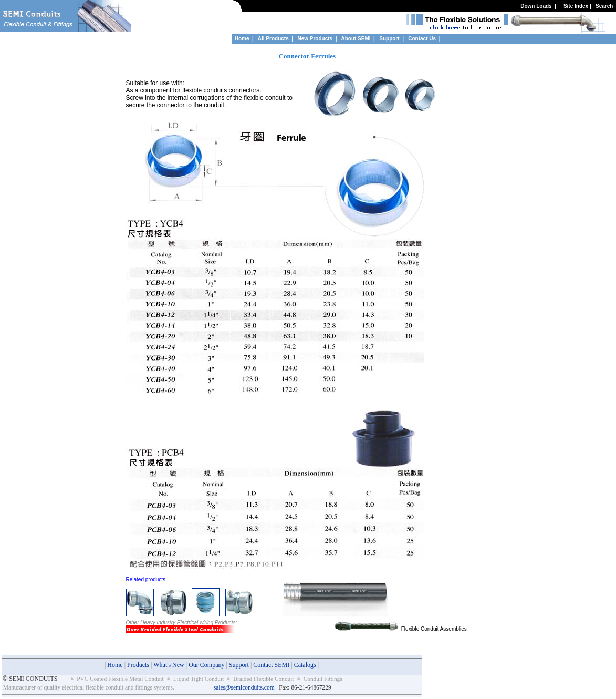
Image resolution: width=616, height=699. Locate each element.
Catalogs (305, 665)
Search (604, 6)
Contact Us (422, 39)
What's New (169, 665)
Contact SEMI (271, 665)
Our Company (206, 665)
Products (138, 665)
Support (390, 39)
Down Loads (536, 6)
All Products (273, 39)
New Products (315, 39)
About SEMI (356, 39)
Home (242, 39)
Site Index (576, 6)
